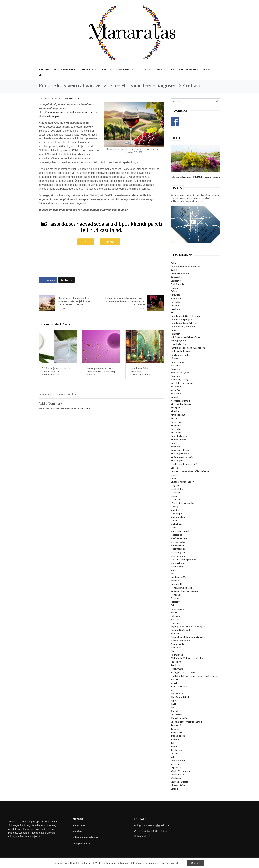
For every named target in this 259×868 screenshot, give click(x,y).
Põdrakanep (177, 655)
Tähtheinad (176, 750)
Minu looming (189, 69)
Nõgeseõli (176, 595)
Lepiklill (174, 475)
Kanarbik (175, 369)
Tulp (173, 743)
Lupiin (174, 496)
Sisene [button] (110, 242)
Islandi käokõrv (178, 344)
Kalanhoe (176, 365)
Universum (88, 69)
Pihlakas (175, 619)
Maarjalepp (176, 514)
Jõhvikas (175, 358)
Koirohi (174, 418)
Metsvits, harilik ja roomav (184, 559)
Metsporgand (178, 552)
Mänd (174, 570)
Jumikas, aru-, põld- (180, 355)
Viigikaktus (176, 768)
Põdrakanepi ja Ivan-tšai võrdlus (187, 658)
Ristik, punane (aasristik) (183, 672)
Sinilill (173, 704)
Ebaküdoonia (177, 284)
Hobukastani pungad (181, 319)
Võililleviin (176, 778)
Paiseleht (176, 602)
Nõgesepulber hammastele (185, 591)
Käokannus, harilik (180, 450)
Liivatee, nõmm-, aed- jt (182, 482)
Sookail (174, 711)
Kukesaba (176, 432)
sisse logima (84, 408)
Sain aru (196, 863)
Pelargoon (176, 616)
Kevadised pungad (180, 401)
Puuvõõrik (176, 648)
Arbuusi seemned (180, 274)
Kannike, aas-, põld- (181, 372)
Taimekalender (165, 69)
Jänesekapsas (178, 362)
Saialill (174, 683)
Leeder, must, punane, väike (185, 464)
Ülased (174, 789)
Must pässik (177, 566)
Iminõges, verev (179, 341)
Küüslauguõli (177, 461)
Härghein (175, 334)
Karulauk (175, 376)
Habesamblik (177, 298)
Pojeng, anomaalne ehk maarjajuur (188, 626)
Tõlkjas (174, 746)
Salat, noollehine (179, 686)
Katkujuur (176, 394)
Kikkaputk (176, 408)
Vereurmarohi (178, 760)
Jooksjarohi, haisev (180, 351)
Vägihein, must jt (179, 782)
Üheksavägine (178, 785)
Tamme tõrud (177, 725)
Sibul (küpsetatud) (180, 697)
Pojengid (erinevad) (181, 630)
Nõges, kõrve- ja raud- (182, 588)
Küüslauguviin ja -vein (182, 457)
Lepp (173, 478)
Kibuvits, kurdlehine (181, 404)
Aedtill (174, 270)
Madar (174, 520)
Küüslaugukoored (180, 453)
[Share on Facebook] (48, 280)
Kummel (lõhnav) (179, 439)
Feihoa (174, 291)
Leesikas (175, 468)
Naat (173, 573)
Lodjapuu (175, 485)
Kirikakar (175, 411)
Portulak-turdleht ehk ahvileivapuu (188, 637)
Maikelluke (176, 524)
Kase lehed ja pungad (182, 383)
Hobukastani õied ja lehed (184, 323)
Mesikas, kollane (179, 538)
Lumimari (175, 492)
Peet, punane (178, 609)
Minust (208, 69)
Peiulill (174, 612)
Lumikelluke (177, 489)
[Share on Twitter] (67, 280)
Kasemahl (176, 386)
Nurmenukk (177, 584)
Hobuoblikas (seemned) (183, 327)
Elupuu (174, 288)
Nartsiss (175, 581)
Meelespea (176, 535)
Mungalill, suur (178, 563)
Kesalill (174, 397)
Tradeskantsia (178, 736)
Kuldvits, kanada (179, 436)
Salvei (174, 690)
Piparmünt (176, 623)
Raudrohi (175, 665)
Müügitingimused (82, 844)
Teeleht (175, 729)
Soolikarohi (176, 715)
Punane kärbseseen (181, 640)
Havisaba (175, 302)
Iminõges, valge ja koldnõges (185, 337)
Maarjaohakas (178, 517)
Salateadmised (65, 69)
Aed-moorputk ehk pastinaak (186, 266)
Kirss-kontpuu (178, 415)
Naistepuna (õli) (179, 577)
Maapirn (175, 510)
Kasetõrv (175, 390)
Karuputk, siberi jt (180, 379)
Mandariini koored (180, 531)
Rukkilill (174, 679)
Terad (106, 69)
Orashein (175, 598)
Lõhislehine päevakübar (183, 503)
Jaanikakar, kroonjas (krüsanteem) (188, 348)
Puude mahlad (178, 644)
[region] (129, 863)
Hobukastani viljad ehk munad (186, 316)
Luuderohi (176, 499)
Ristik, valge (177, 669)
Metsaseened (178, 545)
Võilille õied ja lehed (181, 771)
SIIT (202, 201)
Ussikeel (175, 753)
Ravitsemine (125, 69)
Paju (173, 605)
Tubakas (175, 739)
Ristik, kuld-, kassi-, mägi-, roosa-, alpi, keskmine (194, 676)
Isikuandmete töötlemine (86, 837)
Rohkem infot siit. (170, 863)
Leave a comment (71, 98)
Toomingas (176, 732)
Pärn (173, 651)
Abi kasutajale (80, 825)
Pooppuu (175, 633)
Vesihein (175, 764)
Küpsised (78, 831)
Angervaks (176, 277)
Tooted (144, 69)
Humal (174, 330)
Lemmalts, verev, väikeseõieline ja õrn (190, 471)
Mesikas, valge (178, 542)
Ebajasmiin (176, 281)
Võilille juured (177, 774)
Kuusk (174, 443)
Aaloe (174, 263)
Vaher (174, 757)
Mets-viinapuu (178, 556)
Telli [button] (86, 242)
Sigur (173, 701)
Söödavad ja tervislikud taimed (186, 722)
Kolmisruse (176, 422)
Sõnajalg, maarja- (179, 718)
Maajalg (175, 506)
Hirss (173, 312)
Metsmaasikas (178, 549)
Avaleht (44, 69)
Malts (174, 528)
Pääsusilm (176, 662)
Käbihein (175, 447)
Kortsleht (176, 429)
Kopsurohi (176, 425)
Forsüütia (176, 295)
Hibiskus (175, 305)
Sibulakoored (177, 693)
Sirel (173, 707)
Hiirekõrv (175, 309)
